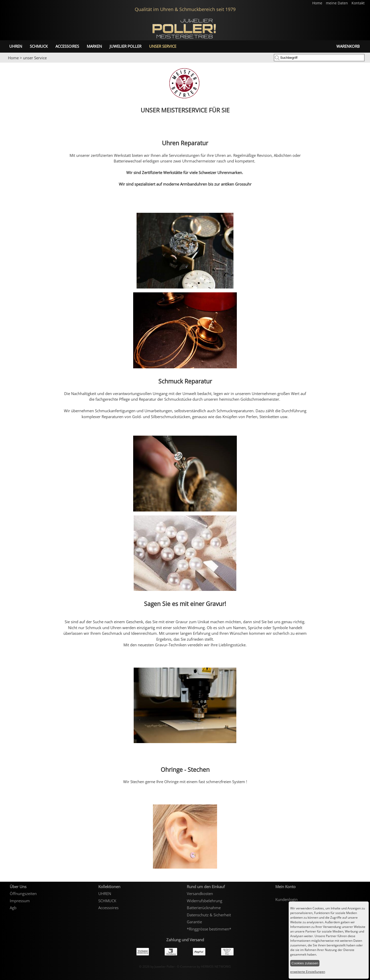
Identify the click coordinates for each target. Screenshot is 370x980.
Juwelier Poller (125, 46)
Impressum (20, 901)
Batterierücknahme (204, 908)
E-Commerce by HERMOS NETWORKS (204, 967)
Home (318, 3)
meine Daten (337, 3)
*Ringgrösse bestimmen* (209, 929)
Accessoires (67, 46)
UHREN (16, 46)
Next (364, 63)
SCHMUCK (39, 46)
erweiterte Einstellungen (308, 972)
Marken (94, 46)
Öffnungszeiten (23, 893)
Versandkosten (200, 893)
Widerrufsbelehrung (205, 901)
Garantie (194, 922)
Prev (7, 63)
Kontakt (358, 3)
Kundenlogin (286, 899)
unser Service (163, 46)
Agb (13, 908)
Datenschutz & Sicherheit (209, 915)
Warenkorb (348, 46)
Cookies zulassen (305, 963)
